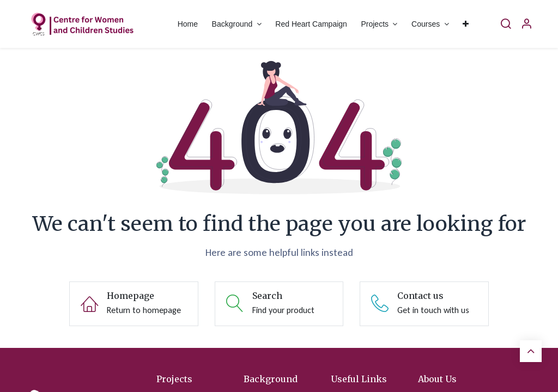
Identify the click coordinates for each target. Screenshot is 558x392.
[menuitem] (188, 24)
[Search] (506, 24)
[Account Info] (526, 24)
